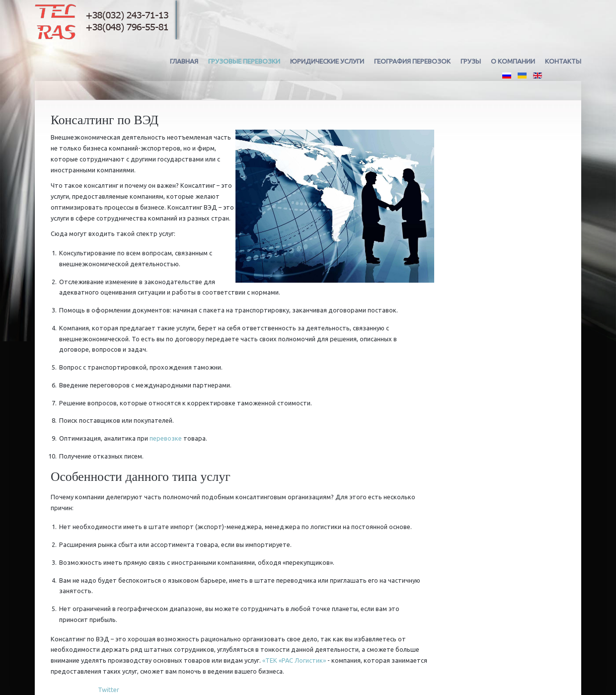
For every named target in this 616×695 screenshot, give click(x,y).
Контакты (563, 61)
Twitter (109, 690)
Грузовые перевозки (244, 61)
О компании (513, 61)
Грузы (471, 61)
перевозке (166, 438)
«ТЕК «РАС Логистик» (294, 660)
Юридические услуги (327, 61)
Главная (184, 61)
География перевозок (412, 61)
